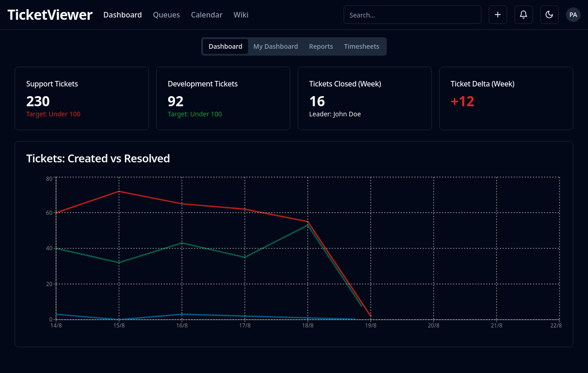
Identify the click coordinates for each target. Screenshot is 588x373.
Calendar (207, 15)
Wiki (241, 15)
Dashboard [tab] (225, 46)
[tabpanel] (294, 207)
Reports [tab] (321, 46)
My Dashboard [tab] (276, 46)
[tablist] (294, 46)
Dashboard (123, 15)
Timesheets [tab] (362, 46)
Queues (167, 15)
